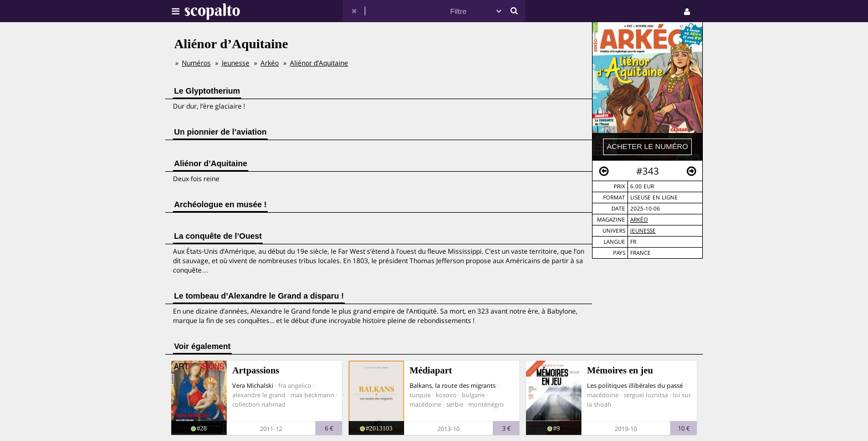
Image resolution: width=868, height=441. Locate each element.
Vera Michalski (253, 385)
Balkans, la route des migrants (453, 385)
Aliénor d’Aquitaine (319, 63)
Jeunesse (643, 231)
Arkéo (639, 220)
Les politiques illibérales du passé (635, 385)
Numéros (196, 63)
